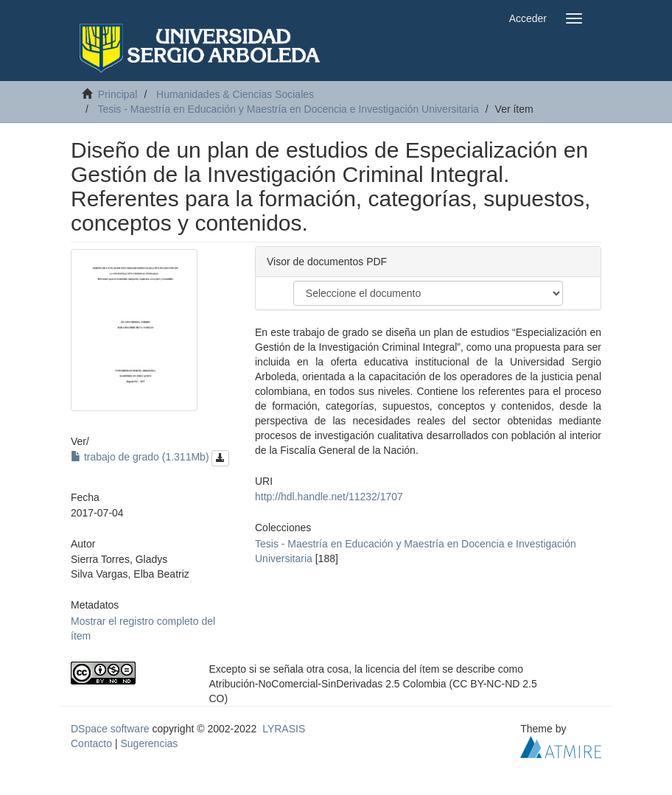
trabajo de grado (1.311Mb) (150, 457)
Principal (118, 94)
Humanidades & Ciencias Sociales (235, 94)
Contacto (91, 743)
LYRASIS (284, 729)
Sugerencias (149, 743)
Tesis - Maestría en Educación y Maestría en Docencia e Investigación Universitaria (288, 109)
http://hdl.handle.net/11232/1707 (329, 497)
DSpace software (110, 729)
